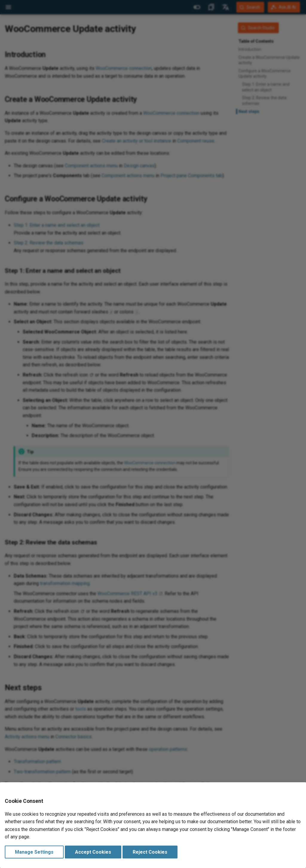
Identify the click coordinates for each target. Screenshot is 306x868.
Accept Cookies (93, 852)
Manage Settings (34, 852)
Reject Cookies (150, 852)
